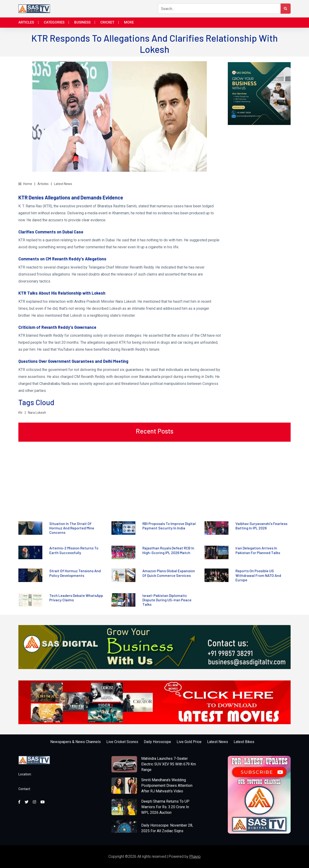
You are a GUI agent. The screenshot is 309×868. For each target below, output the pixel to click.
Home (25, 184)
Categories (54, 22)
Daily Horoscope (157, 742)
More (129, 22)
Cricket (107, 22)
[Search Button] (285, 9)
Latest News (63, 184)
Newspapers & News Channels (76, 742)
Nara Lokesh (37, 413)
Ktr (20, 413)
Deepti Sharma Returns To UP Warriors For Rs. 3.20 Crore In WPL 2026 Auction (165, 807)
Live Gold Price (189, 742)
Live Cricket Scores (122, 742)
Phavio (195, 856)
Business (82, 22)
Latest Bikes (244, 742)
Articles (26, 22)
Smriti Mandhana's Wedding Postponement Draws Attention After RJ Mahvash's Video (167, 786)
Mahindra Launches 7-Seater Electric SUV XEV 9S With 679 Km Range (169, 764)
